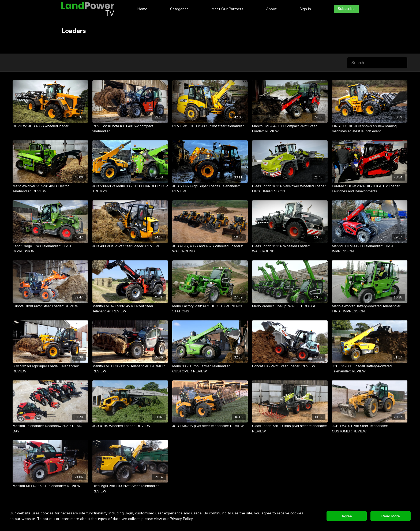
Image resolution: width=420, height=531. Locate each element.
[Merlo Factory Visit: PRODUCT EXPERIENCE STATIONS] (210, 309)
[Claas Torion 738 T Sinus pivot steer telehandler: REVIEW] (290, 429)
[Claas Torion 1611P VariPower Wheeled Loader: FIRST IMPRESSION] (290, 189)
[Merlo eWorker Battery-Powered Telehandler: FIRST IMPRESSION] (370, 309)
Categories (179, 9)
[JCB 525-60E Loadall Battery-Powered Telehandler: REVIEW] (370, 369)
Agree (347, 516)
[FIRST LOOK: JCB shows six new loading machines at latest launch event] (370, 129)
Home (142, 9)
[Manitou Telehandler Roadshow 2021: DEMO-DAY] (50, 429)
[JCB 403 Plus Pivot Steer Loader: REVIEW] (130, 246)
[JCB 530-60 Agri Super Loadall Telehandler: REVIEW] (210, 189)
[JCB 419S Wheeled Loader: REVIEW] (130, 426)
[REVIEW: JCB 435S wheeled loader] (50, 126)
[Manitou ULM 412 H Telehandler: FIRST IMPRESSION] (370, 249)
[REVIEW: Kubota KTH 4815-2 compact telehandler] (130, 129)
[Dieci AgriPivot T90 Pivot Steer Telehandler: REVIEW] (130, 489)
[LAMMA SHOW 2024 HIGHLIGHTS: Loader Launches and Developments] (370, 189)
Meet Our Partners (227, 9)
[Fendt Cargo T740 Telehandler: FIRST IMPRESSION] (50, 249)
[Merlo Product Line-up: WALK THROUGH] (290, 306)
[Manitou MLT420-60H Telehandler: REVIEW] (50, 486)
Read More (391, 516)
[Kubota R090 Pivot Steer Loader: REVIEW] (50, 306)
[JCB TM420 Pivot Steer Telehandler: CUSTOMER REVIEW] (370, 429)
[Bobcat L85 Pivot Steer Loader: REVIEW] (290, 366)
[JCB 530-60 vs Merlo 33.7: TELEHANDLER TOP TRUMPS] (130, 189)
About (271, 9)
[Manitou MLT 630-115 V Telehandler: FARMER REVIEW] (130, 369)
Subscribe (346, 9)
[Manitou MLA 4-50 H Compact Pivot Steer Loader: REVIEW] (290, 129)
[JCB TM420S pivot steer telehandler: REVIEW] (210, 426)
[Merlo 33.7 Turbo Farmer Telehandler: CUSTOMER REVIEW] (210, 369)
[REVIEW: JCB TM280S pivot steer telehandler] (210, 126)
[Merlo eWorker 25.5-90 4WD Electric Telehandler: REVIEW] (50, 189)
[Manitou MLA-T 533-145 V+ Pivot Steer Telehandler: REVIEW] (130, 309)
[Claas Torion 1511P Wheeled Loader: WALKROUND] (290, 249)
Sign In (305, 9)
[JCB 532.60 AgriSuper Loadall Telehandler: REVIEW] (50, 369)
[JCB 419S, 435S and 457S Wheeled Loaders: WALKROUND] (210, 249)
